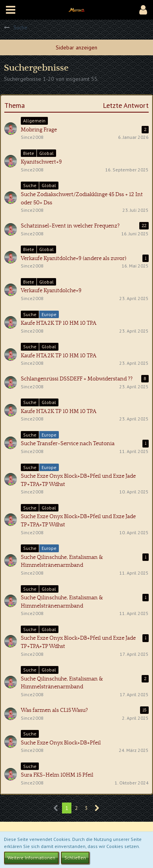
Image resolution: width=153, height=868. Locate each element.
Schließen (75, 858)
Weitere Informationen (31, 858)
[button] (11, 10)
